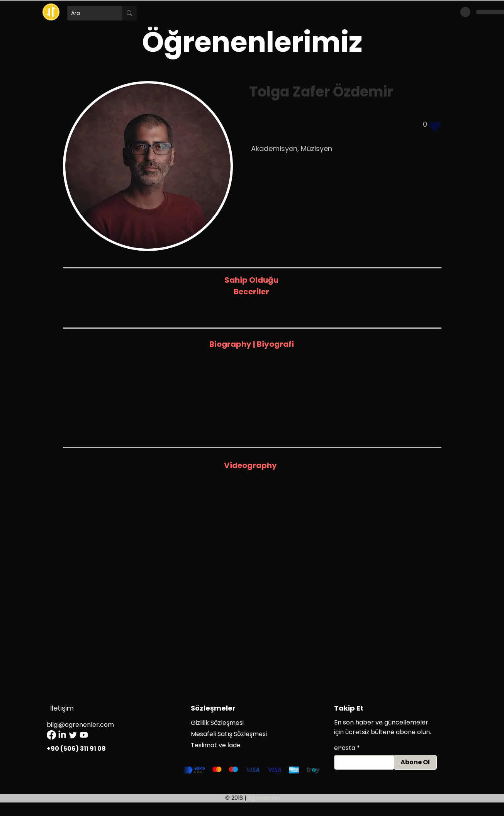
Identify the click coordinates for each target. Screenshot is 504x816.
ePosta (345, 748)
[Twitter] (73, 735)
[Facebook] (51, 735)
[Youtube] (84, 735)
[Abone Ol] (415, 762)
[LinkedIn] (62, 735)
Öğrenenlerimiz (252, 42)
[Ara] (88, 13)
